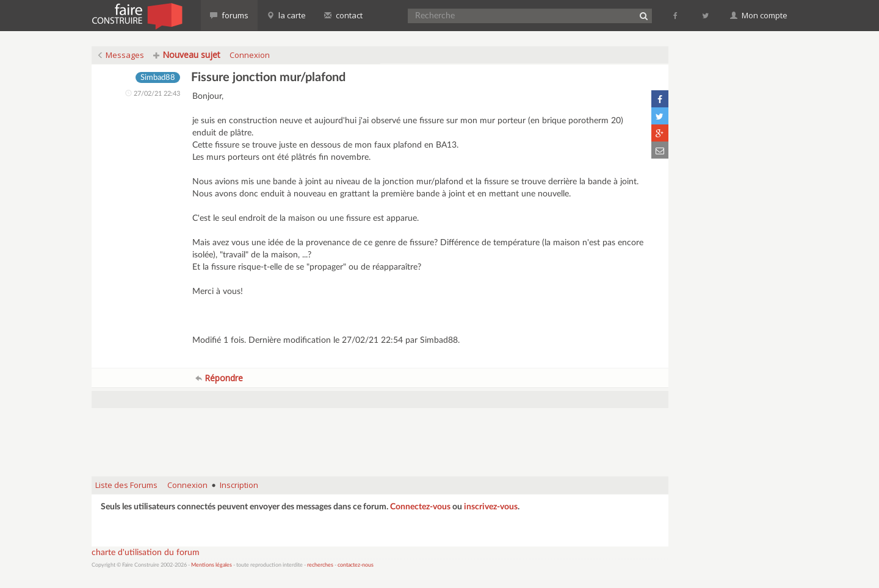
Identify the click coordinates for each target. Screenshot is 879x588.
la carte (286, 15)
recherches (320, 565)
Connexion (250, 55)
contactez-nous (356, 565)
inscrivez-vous (491, 507)
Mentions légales (212, 565)
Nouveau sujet (187, 55)
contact (343, 15)
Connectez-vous (420, 507)
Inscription (239, 485)
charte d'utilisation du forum (146, 553)
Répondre (219, 378)
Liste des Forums (126, 485)
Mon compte (759, 15)
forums (229, 15)
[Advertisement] (380, 436)
